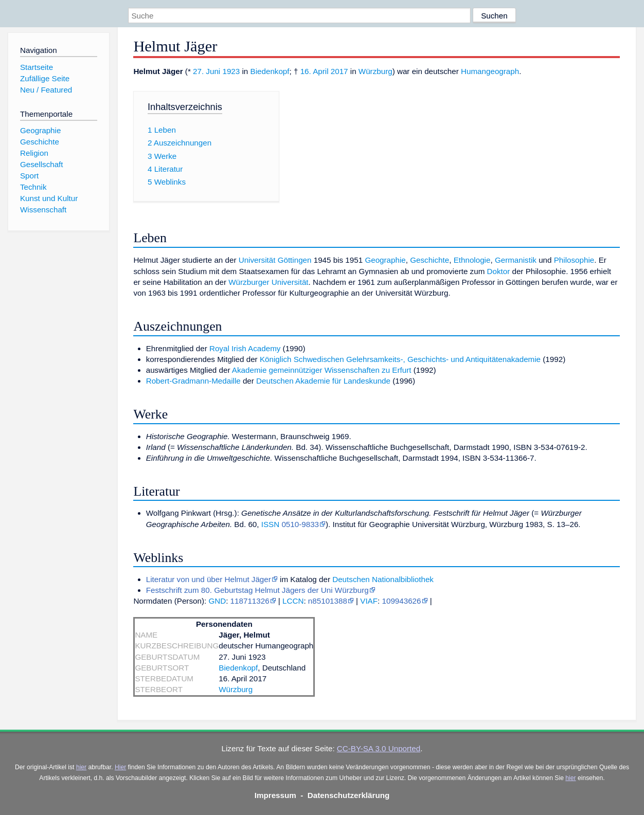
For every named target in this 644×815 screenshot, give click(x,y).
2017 (339, 71)
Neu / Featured (46, 90)
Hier (120, 767)
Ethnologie (472, 260)
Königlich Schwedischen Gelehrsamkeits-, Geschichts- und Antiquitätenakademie (400, 359)
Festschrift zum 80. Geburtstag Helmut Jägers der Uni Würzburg (257, 590)
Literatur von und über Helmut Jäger (209, 579)
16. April (315, 71)
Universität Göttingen (275, 260)
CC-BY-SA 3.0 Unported (379, 748)
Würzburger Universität (268, 282)
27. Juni (207, 71)
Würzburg (375, 71)
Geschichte (430, 260)
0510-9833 (300, 524)
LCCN (293, 601)
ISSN (270, 524)
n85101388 (328, 601)
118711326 (250, 601)
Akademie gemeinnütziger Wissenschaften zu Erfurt (322, 370)
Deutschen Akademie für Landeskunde (323, 381)
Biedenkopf (270, 71)
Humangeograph (490, 71)
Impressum (275, 795)
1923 (231, 71)
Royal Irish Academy (245, 348)
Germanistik (516, 260)
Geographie (385, 260)
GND (217, 601)
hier (81, 767)
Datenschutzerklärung (349, 795)
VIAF (369, 601)
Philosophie (574, 260)
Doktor (499, 271)
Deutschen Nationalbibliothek (383, 579)
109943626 (401, 601)
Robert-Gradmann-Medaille (193, 381)
